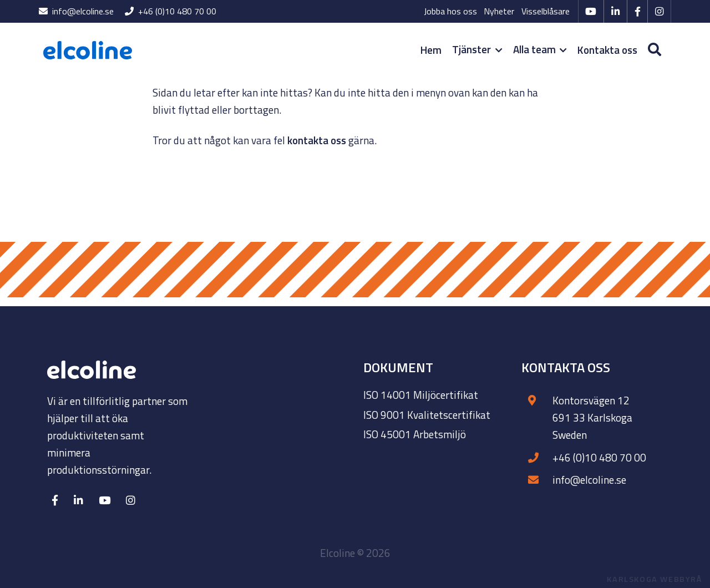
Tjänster (477, 49)
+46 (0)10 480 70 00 (171, 11)
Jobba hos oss (450, 11)
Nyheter (499, 11)
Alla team (540, 49)
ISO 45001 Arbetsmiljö (415, 434)
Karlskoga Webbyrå (654, 579)
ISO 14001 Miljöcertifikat (421, 395)
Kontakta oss (607, 50)
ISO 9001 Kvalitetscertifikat (427, 415)
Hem (431, 50)
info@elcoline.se (76, 11)
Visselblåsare (546, 11)
